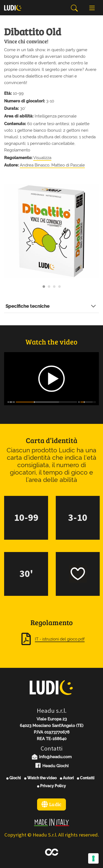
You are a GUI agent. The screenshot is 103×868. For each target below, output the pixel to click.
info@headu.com (52, 757)
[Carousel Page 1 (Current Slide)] (44, 287)
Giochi (14, 778)
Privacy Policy (51, 786)
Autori (67, 778)
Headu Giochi (51, 766)
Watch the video (40, 778)
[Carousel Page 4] (59, 287)
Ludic (51, 804)
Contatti (86, 778)
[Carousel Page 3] (54, 287)
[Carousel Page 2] (49, 287)
